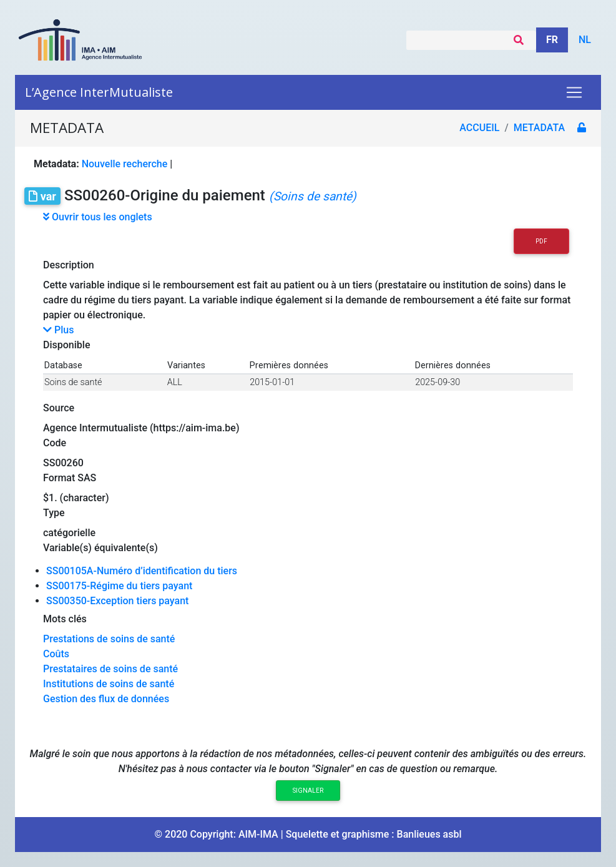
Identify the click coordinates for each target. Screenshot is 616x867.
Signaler (308, 791)
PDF (541, 241)
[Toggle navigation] (574, 92)
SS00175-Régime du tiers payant (119, 586)
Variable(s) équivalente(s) (100, 548)
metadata (539, 128)
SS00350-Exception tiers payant (117, 601)
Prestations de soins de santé (109, 639)
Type (54, 513)
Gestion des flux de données (106, 699)
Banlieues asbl (429, 834)
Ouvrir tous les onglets (98, 217)
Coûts (56, 654)
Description (69, 265)
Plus (58, 330)
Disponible (66, 345)
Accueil (479, 128)
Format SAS (70, 478)
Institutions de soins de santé (109, 684)
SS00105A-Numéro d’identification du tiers (142, 571)
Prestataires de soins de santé (110, 669)
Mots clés (65, 619)
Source (59, 408)
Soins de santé (73, 382)
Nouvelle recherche (125, 164)
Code (55, 443)
